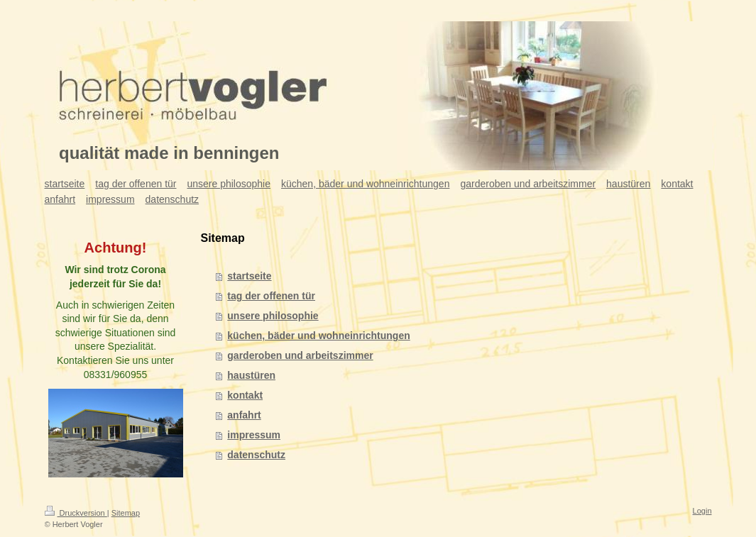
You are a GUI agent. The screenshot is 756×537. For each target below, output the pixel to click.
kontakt (245, 395)
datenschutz (256, 455)
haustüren (251, 375)
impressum (254, 435)
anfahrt (244, 415)
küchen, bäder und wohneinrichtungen (318, 336)
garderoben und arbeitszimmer (300, 355)
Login (702, 511)
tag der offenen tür (271, 296)
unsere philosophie (273, 316)
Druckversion (76, 513)
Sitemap (126, 513)
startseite (249, 276)
